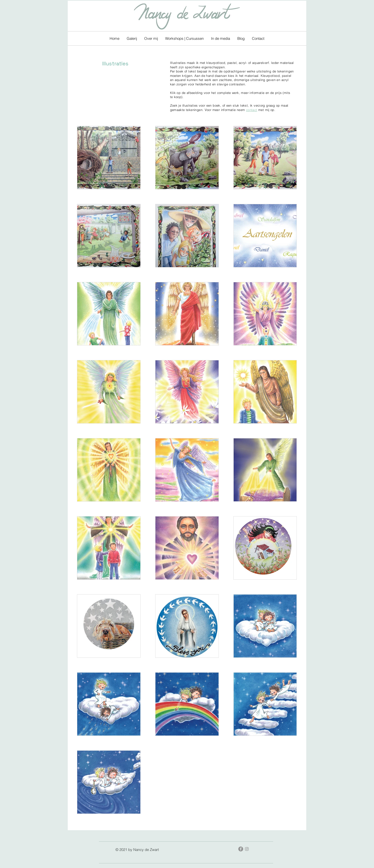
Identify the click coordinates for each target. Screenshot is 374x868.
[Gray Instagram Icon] (247, 849)
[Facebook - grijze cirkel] (241, 849)
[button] (132, 38)
